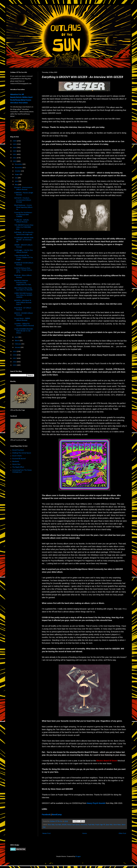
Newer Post (47, 833)
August (18, 174)
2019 (15, 352)
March (17, 341)
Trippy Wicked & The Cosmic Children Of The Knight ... (24, 258)
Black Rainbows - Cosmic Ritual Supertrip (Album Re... (23, 207)
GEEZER (64, 825)
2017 (15, 358)
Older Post (122, 833)
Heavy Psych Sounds (74, 825)
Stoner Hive (16, 464)
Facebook (46, 815)
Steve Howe (117, 825)
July (16, 178)
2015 (15, 365)
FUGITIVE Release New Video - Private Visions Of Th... (23, 270)
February (18, 344)
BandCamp (57, 815)
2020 (15, 161)
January (18, 347)
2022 (15, 154)
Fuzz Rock (58, 825)
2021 (15, 158)
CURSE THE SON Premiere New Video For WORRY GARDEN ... (23, 295)
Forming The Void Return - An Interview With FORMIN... (24, 215)
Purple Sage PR (100, 825)
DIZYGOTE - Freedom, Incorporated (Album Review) (23, 200)
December (19, 164)
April (17, 337)
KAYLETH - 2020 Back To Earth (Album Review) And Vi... (23, 302)
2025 (15, 144)
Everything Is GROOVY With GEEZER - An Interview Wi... (24, 240)
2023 (15, 151)
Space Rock (109, 825)
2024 (15, 148)
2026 (15, 141)
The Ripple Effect (18, 467)
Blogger (78, 856)
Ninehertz (16, 461)
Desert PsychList (18, 450)
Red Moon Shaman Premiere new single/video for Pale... (23, 283)
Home (85, 833)
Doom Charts (17, 456)
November (19, 168)
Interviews (84, 825)
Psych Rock (91, 825)
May (17, 185)
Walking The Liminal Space (22, 453)
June (17, 181)
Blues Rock (51, 825)
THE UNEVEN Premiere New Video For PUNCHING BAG (24, 227)
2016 (15, 362)
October (18, 171)
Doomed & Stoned (19, 459)
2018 (15, 355)
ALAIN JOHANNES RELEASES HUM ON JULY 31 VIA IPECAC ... (24, 331)
